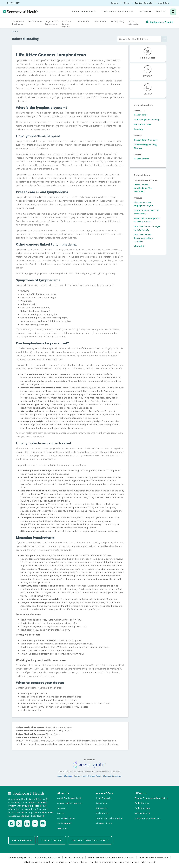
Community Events (66, 818)
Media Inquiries (64, 823)
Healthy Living (117, 21)
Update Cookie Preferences (148, 818)
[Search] (173, 12)
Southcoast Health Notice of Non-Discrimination (111, 857)
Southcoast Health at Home (109, 818)
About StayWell (65, 776)
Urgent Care (163, 3)
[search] (139, 39)
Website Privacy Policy (19, 857)
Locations (144, 12)
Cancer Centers (142, 159)
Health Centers (35, 21)
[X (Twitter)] (19, 823)
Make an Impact (142, 813)
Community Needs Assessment (153, 857)
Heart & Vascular (104, 798)
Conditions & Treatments (18, 23)
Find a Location (142, 808)
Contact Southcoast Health (90, 840)
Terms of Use (80, 776)
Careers (114, 3)
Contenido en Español (161, 22)
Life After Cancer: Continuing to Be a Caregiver (143, 238)
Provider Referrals (144, 3)
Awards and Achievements (70, 803)
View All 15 (139, 246)
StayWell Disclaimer (112, 776)
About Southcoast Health (69, 798)
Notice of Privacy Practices (47, 857)
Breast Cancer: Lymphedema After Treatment (143, 188)
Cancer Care (140, 115)
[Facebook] (11, 823)
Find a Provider (142, 803)
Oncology (139, 129)
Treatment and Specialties (117, 12)
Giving (126, 3)
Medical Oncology (143, 124)
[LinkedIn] (27, 823)
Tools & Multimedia (133, 23)
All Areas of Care (104, 823)
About (161, 12)
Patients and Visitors (84, 12)
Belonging (62, 808)
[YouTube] (43, 823)
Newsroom (62, 828)
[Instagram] (35, 823)
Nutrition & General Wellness (66, 24)
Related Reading (25, 39)
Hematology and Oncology (147, 120)
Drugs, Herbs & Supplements (52, 23)
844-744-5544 (14, 3)
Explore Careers (52, 840)
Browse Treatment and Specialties (151, 798)
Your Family (83, 21)
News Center (100, 21)
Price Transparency (74, 857)
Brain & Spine (102, 813)
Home (15, 32)
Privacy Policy (95, 776)
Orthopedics (102, 808)
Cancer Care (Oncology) (146, 140)
